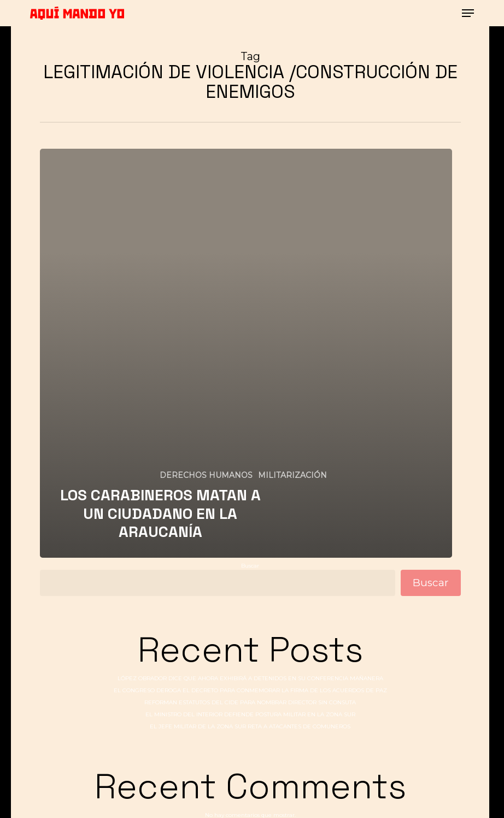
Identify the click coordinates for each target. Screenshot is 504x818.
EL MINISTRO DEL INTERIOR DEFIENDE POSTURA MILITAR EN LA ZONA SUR (250, 714)
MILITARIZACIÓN (292, 475)
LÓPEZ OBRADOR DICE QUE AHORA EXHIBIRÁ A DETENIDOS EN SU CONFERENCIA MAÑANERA (250, 678)
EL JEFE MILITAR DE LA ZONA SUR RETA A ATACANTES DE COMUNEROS (250, 726)
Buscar (250, 566)
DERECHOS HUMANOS (206, 475)
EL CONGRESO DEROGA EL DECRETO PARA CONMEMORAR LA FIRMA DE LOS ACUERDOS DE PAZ (250, 690)
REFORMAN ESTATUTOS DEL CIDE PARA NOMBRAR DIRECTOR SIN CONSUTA (250, 702)
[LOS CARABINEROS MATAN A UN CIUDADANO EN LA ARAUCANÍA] (246, 353)
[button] (468, 13)
